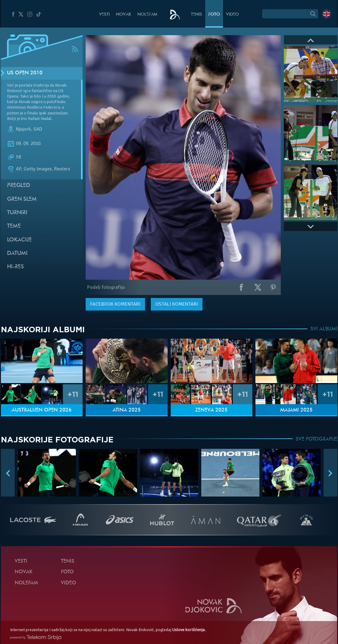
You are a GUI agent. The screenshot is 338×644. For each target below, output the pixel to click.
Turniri (17, 213)
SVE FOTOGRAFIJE (317, 439)
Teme (14, 226)
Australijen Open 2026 (42, 410)
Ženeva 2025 (211, 410)
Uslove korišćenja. (189, 630)
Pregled (19, 186)
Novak (124, 15)
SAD (38, 129)
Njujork (23, 129)
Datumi (17, 253)
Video (232, 15)
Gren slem (22, 199)
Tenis (197, 15)
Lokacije (19, 240)
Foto (214, 15)
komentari (115, 304)
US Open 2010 (25, 73)
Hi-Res (15, 267)
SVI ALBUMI (324, 329)
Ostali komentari (177, 304)
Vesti (104, 15)
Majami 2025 (296, 410)
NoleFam (147, 15)
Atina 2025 (127, 410)
